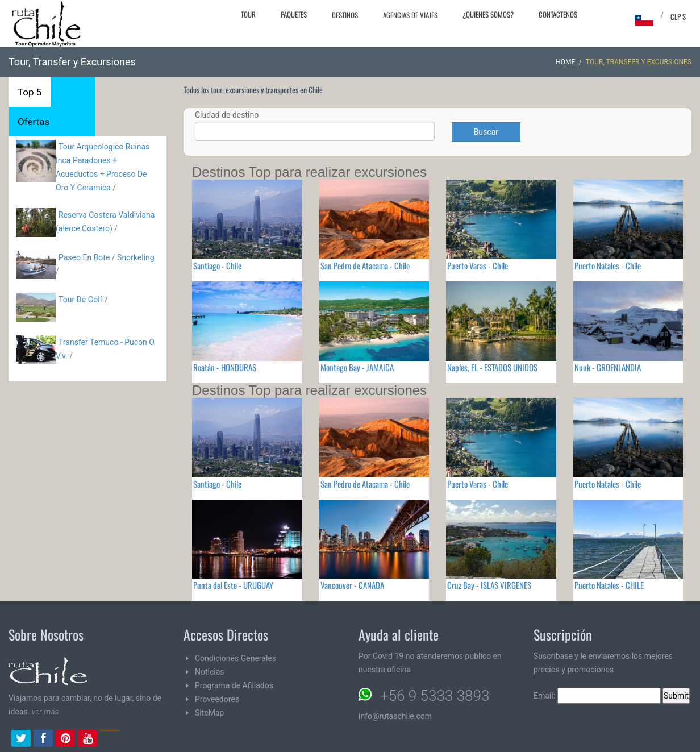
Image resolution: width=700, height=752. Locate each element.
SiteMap (209, 713)
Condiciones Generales (236, 658)
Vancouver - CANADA (352, 585)
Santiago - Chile (217, 265)
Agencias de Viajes (410, 15)
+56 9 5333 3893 (435, 696)
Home (565, 62)
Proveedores (217, 699)
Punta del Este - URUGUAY (233, 585)
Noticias (210, 672)
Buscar (486, 132)
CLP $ (678, 16)
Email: (597, 696)
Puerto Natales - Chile (608, 265)
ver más (45, 712)
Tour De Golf (80, 300)
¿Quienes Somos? (488, 14)
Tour (248, 14)
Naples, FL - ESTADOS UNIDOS (492, 367)
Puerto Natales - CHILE (609, 585)
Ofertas (34, 122)
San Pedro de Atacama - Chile (365, 265)
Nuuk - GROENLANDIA (608, 367)
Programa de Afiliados (234, 685)
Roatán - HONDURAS (225, 367)
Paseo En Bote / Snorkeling (107, 257)
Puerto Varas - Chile (478, 265)
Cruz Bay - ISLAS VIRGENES (489, 585)
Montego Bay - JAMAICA (357, 367)
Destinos (345, 15)
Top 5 (30, 92)
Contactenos (558, 14)
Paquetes (294, 14)
